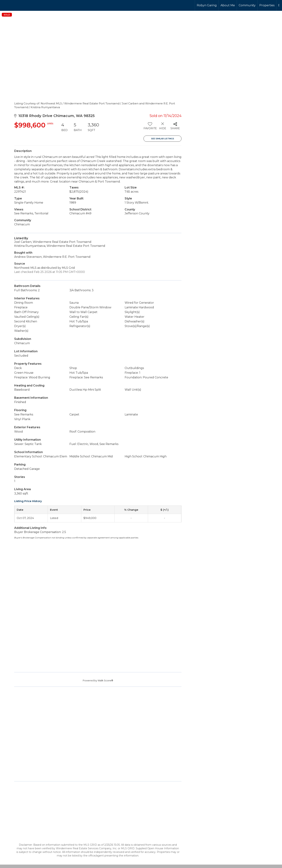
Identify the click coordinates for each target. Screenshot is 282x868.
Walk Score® (105, 680)
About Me (228, 5)
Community (247, 5)
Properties (267, 5)
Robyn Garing (207, 5)
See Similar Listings (163, 139)
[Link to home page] (16, 5)
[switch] (150, 127)
